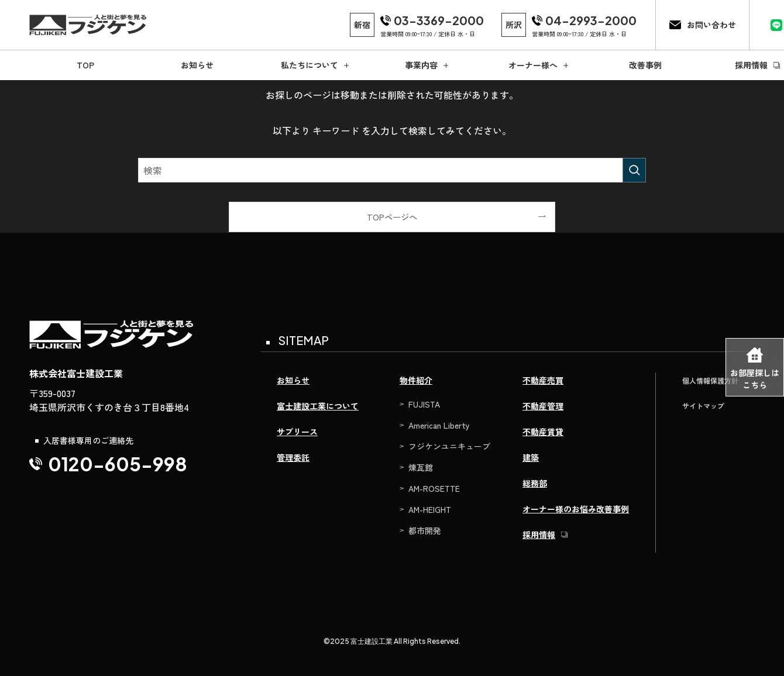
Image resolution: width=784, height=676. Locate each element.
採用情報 (539, 534)
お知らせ (293, 380)
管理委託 (293, 457)
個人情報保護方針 (710, 380)
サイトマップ (703, 406)
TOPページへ (392, 217)
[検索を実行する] (634, 170)
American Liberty (439, 425)
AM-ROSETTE (434, 488)
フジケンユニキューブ (449, 446)
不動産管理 (543, 406)
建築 (531, 457)
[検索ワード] (392, 170)
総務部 (535, 483)
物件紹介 (416, 380)
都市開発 (425, 530)
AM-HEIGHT (430, 509)
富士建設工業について (318, 406)
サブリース (297, 432)
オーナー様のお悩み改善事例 (576, 509)
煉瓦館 (421, 467)
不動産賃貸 (543, 432)
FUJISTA (424, 404)
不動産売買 (543, 380)
